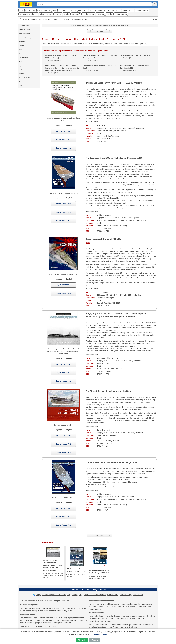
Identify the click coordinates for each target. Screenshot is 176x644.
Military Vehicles (46, 14)
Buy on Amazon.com (63, 131)
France (21, 46)
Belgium (22, 42)
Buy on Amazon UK (63, 139)
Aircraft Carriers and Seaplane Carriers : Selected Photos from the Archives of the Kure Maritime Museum (52, 565)
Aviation (67, 14)
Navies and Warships (33, 19)
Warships (100, 14)
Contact (75, 595)
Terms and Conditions (92, 595)
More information (100, 634)
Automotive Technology (67, 10)
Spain (21, 82)
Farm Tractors (128, 10)
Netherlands (23, 70)
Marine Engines (121, 14)
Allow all (82, 640)
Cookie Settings (126, 595)
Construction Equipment (28, 14)
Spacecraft (76, 14)
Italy (20, 62)
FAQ (81, 595)
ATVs (118, 10)
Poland (21, 74)
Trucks (138, 10)
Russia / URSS (24, 78)
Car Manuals (30, 10)
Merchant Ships (88, 14)
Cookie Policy (113, 595)
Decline (95, 640)
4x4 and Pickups (44, 10)
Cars (21, 10)
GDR (20, 50)
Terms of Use (138, 595)
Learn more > (125, 25)
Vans (54, 10)
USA (20, 86)
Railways (58, 14)
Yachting (109, 14)
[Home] (21, 19)
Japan (21, 66)
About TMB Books (59, 595)
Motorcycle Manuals (97, 10)
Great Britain (23, 58)
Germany (22, 54)
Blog (69, 595)
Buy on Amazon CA (63, 148)
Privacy (104, 595)
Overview (100, 31)
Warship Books (24, 34)
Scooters (111, 10)
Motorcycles (83, 10)
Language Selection (43, 595)
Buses (146, 10)
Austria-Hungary (25, 38)
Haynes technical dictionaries (71, 620)
